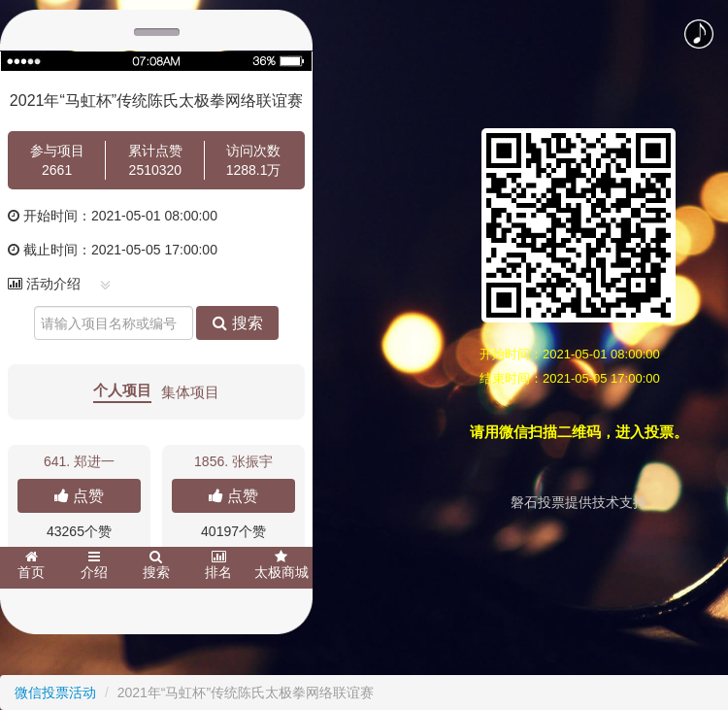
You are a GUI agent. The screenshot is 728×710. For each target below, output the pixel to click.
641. (79, 461)
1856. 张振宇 (233, 461)
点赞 (79, 496)
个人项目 (122, 390)
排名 (218, 565)
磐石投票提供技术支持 (579, 502)
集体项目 (190, 392)
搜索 (237, 323)
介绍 (94, 565)
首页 (31, 565)
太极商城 (281, 565)
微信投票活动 (55, 693)
